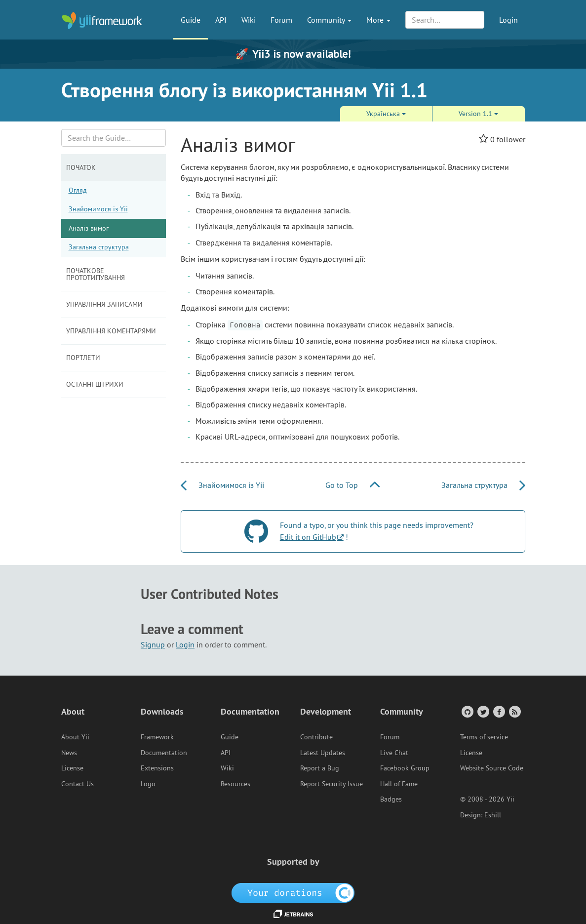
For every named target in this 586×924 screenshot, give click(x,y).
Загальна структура (99, 247)
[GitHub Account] (467, 711)
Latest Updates (323, 753)
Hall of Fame (399, 784)
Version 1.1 (478, 114)
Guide (191, 20)
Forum (281, 20)
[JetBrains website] (293, 913)
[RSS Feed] (514, 711)
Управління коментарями (111, 331)
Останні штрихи (95, 384)
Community (329, 20)
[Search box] (114, 138)
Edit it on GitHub (308, 537)
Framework (157, 737)
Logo (148, 784)
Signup (153, 644)
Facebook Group (405, 768)
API (221, 20)
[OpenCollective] (293, 892)
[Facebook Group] (498, 711)
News (69, 753)
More (378, 20)
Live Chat (394, 753)
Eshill (493, 815)
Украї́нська (386, 114)
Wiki (249, 20)
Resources (235, 784)
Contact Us (78, 784)
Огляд (78, 190)
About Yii (75, 737)
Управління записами (104, 304)
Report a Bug (320, 768)
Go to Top (352, 485)
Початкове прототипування (96, 274)
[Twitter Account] (483, 711)
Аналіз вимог (89, 228)
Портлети (83, 358)
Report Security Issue (332, 784)
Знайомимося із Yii (98, 209)
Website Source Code (492, 768)
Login (508, 20)
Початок (81, 167)
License (72, 768)
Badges (391, 799)
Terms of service (484, 737)
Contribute (316, 737)
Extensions (157, 768)
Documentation (164, 753)
